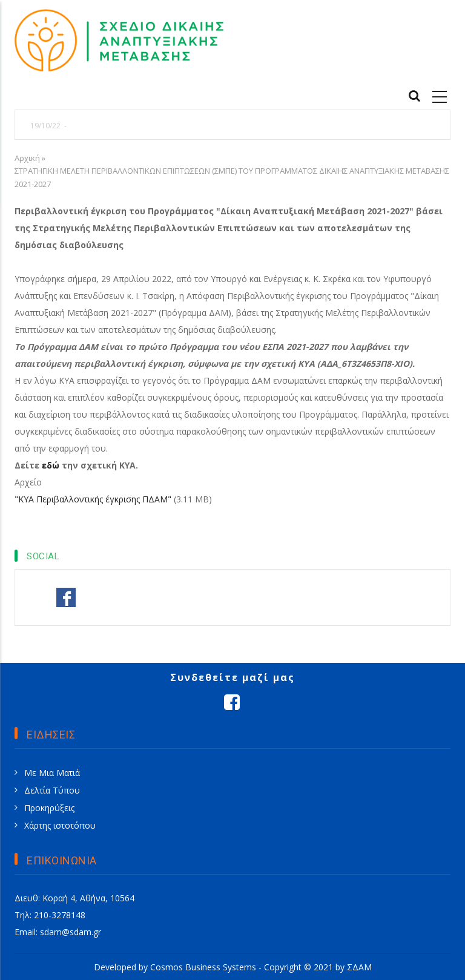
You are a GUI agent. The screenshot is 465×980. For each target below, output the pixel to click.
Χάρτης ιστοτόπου (60, 825)
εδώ (52, 465)
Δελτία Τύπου (52, 790)
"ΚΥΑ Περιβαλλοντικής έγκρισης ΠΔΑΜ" (93, 499)
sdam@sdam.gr (71, 932)
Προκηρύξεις (49, 808)
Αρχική (27, 158)
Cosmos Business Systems (203, 967)
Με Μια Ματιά (52, 773)
